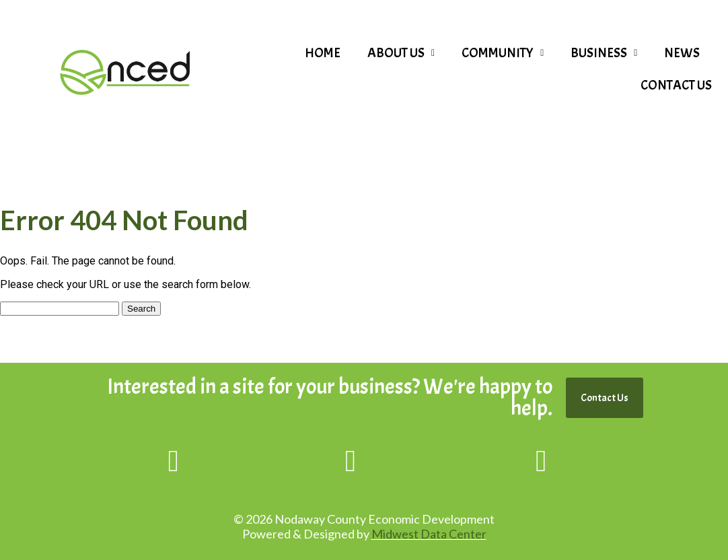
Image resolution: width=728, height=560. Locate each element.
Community (503, 53)
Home (323, 53)
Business (604, 53)
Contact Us (676, 85)
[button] (401, 53)
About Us (401, 53)
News (682, 53)
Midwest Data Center (429, 534)
